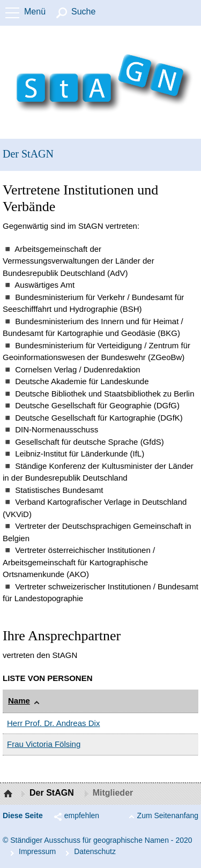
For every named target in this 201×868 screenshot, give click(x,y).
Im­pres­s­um (37, 851)
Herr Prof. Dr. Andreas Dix (53, 723)
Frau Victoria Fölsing (44, 744)
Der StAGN (28, 154)
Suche (83, 12)
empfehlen (82, 815)
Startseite (9, 794)
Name (19, 701)
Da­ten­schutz (95, 851)
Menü (35, 12)
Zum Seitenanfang (168, 815)
